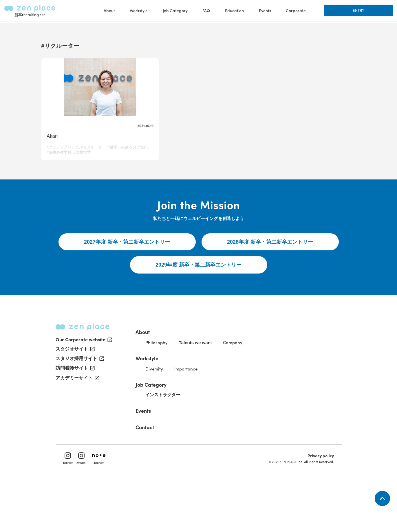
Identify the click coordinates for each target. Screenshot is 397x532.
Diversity (167, 410)
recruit (72, 505)
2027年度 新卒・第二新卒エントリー (127, 275)
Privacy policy (317, 502)
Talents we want (211, 383)
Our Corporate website (83, 385)
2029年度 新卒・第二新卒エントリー (198, 299)
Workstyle (159, 399)
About (153, 371)
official (86, 505)
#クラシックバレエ (64, 166)
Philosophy (169, 383)
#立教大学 (114, 171)
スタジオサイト (75, 395)
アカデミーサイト (77, 424)
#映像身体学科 (91, 171)
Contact (156, 469)
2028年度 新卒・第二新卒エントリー (270, 275)
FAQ (206, 12)
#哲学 (114, 166)
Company (251, 383)
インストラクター (176, 437)
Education (234, 12)
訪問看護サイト (75, 414)
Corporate (295, 12)
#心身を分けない (63, 171)
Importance (201, 410)
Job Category (162, 426)
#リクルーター (95, 166)
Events (264, 12)
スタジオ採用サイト (79, 405)
